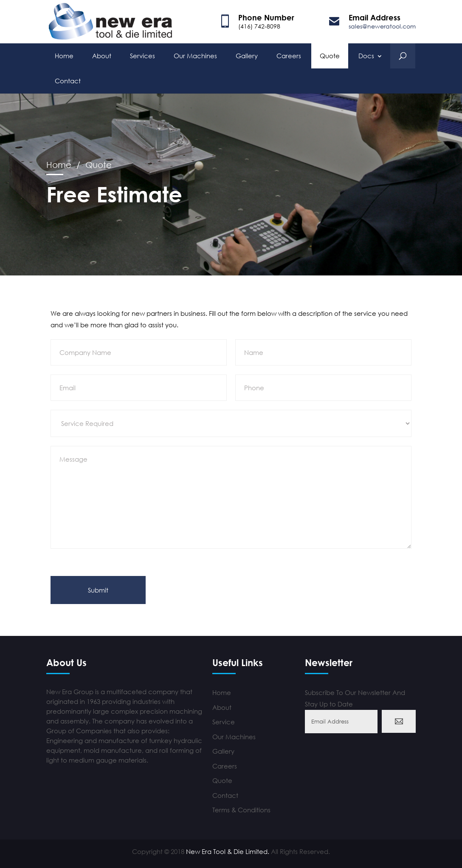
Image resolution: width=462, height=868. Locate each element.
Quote (330, 55)
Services (142, 55)
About (102, 55)
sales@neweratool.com (382, 26)
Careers (289, 55)
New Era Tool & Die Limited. (228, 851)
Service (224, 722)
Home (64, 55)
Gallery (247, 55)
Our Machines (195, 55)
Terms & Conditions (241, 810)
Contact (68, 80)
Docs (366, 55)
